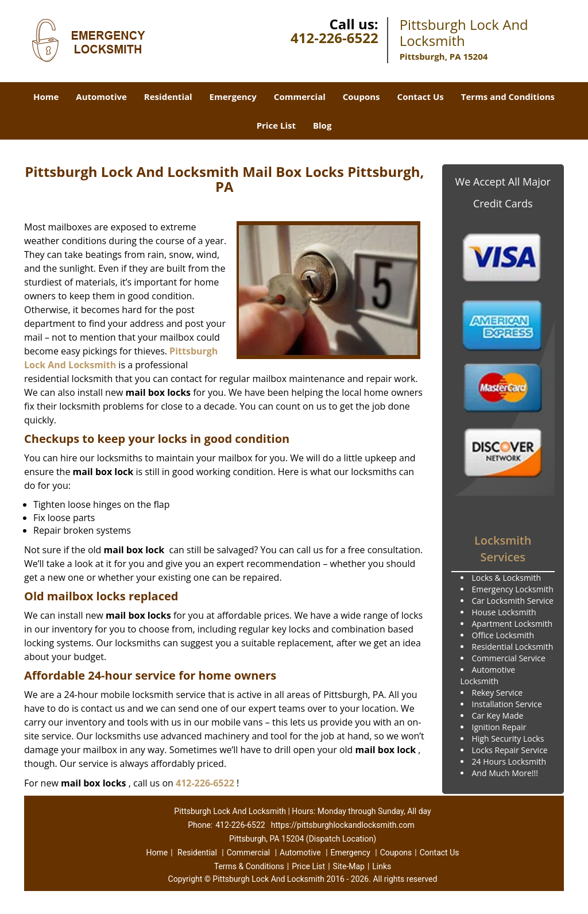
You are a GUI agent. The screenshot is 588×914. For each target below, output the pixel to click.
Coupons (361, 97)
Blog (322, 125)
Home (46, 97)
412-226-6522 (334, 38)
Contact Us (421, 97)
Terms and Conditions (508, 97)
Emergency (233, 97)
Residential (168, 97)
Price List (276, 125)
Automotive (101, 97)
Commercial (300, 97)
